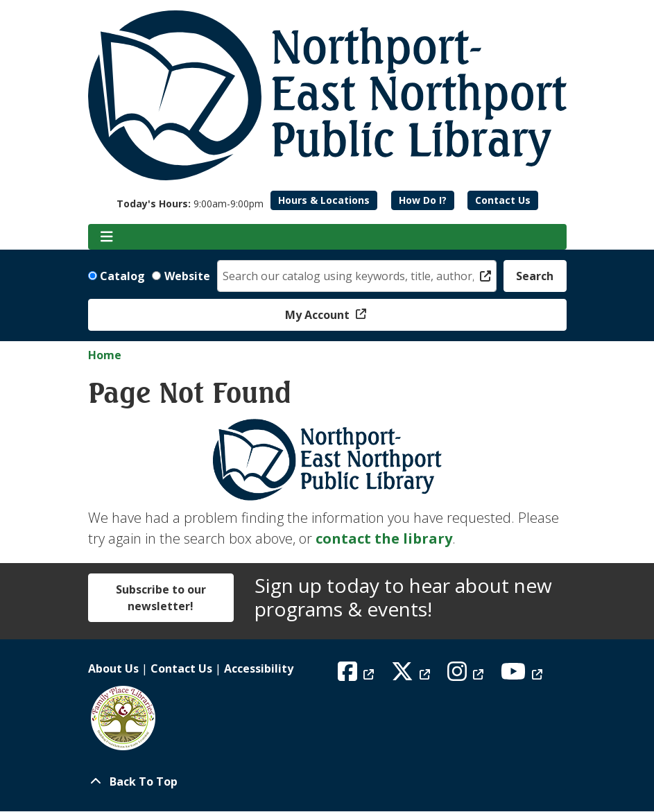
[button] (190, 204)
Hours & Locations (324, 200)
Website (187, 276)
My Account (319, 315)
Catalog (122, 276)
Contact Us (503, 200)
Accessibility (259, 668)
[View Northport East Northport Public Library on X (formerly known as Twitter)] (412, 675)
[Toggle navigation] (107, 237)
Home (105, 355)
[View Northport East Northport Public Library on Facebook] (358, 675)
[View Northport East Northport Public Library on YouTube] (523, 675)
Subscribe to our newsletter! (161, 598)
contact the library (384, 538)
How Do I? (423, 200)
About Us (113, 668)
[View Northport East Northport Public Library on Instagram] (467, 675)
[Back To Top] (327, 781)
